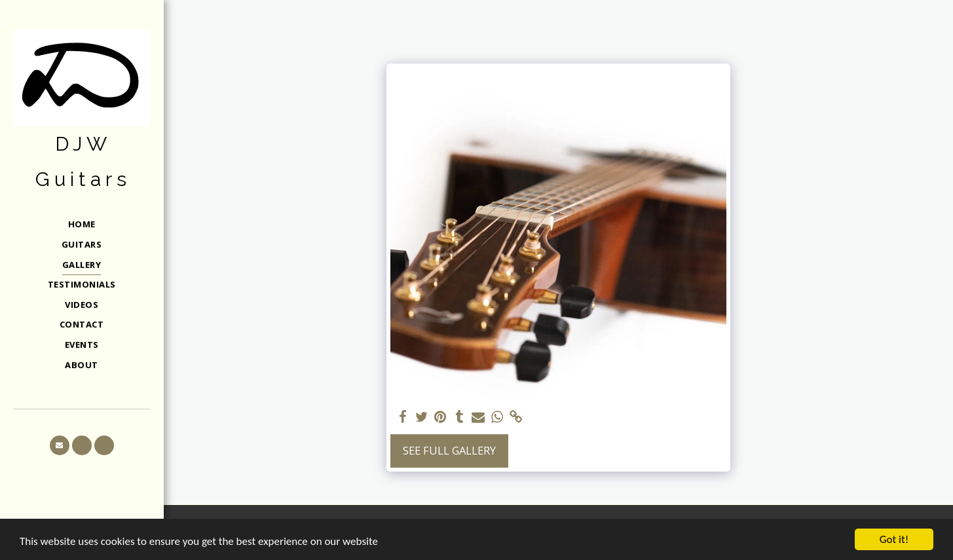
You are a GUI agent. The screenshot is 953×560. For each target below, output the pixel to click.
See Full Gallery (449, 450)
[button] (60, 445)
